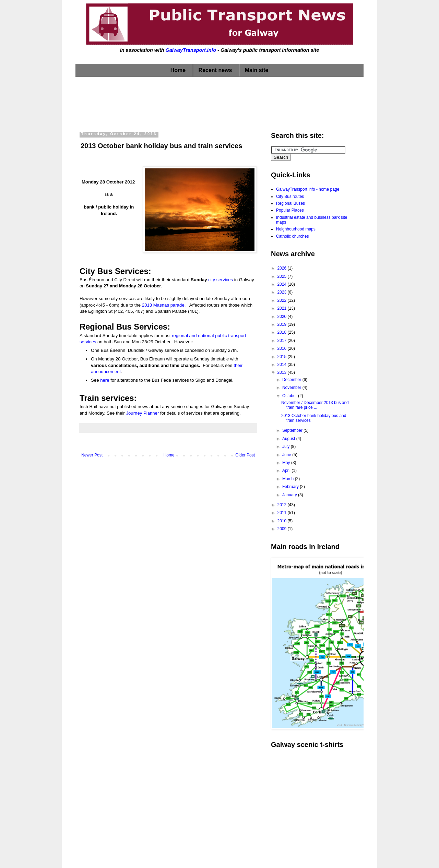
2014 (283, 365)
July (287, 447)
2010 (283, 521)
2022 (283, 300)
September (293, 430)
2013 (283, 372)
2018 (283, 332)
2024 (283, 284)
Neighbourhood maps (296, 229)
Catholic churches (292, 236)
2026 (283, 268)
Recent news (215, 70)
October (290, 396)
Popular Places (290, 210)
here (105, 380)
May (287, 463)
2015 (283, 357)
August (289, 439)
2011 (283, 513)
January (290, 495)
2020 (283, 317)
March (289, 479)
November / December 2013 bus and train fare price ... (315, 405)
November (292, 388)
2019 (283, 324)
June (287, 455)
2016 (283, 348)
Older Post (245, 455)
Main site (257, 70)
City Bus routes (290, 197)
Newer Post (92, 455)
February (291, 487)
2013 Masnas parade (163, 305)
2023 (283, 292)
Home (178, 70)
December (292, 380)
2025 (283, 276)
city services (221, 280)
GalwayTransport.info (191, 50)
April (287, 471)
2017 (283, 341)
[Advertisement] (219, 103)
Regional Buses (290, 203)
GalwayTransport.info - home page (308, 189)
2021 (283, 308)
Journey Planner (142, 413)
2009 (283, 529)
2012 (283, 505)
